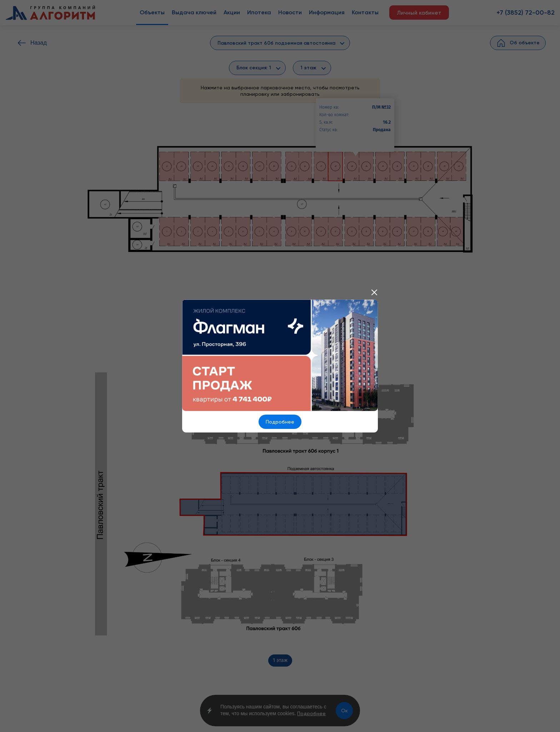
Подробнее (280, 422)
